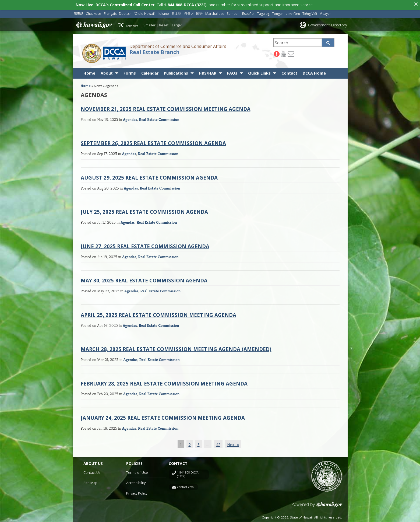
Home (89, 72)
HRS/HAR (208, 72)
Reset (164, 24)
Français (110, 13)
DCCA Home (314, 72)
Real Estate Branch (154, 51)
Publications (176, 72)
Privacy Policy (137, 492)
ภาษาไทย (293, 13)
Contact (289, 72)
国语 (199, 13)
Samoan (233, 13)
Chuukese (93, 13)
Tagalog (263, 13)
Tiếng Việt (310, 13)
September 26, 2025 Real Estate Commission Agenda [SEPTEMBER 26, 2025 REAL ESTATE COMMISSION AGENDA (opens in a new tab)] (153, 142)
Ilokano (163, 13)
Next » (233, 444)
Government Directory (328, 24)
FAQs (232, 72)
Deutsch (125, 13)
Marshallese (215, 13)
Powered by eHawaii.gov (317, 506)
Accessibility (136, 482)
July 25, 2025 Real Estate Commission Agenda (144, 211)
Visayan (326, 13)
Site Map (90, 482)
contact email (186, 486)
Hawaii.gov (93, 24)
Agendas (130, 118)
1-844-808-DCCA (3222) (188, 473)
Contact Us (92, 471)
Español (248, 13)
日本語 (177, 13)
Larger (177, 24)
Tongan (278, 13)
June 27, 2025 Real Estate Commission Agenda (145, 245)
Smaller (149, 24)
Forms (130, 72)
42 (218, 444)
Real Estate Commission (159, 118)
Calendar (150, 72)
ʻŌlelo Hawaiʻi (145, 13)
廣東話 (79, 13)
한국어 (189, 13)
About (107, 72)
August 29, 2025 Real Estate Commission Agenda (149, 176)
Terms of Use (137, 471)
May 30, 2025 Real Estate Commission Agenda (144, 279)
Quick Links (259, 72)
